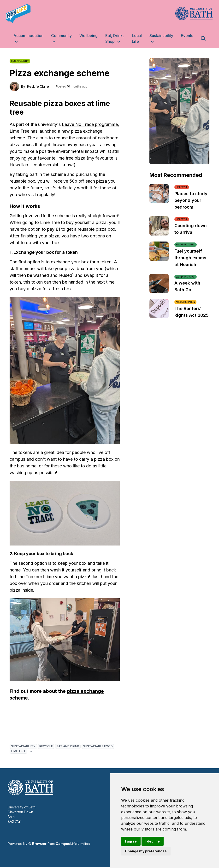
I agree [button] (131, 841)
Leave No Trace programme (90, 124)
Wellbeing (89, 36)
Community (61, 36)
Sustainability (161, 36)
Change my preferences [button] (146, 851)
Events (187, 36)
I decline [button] (153, 841)
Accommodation (28, 36)
